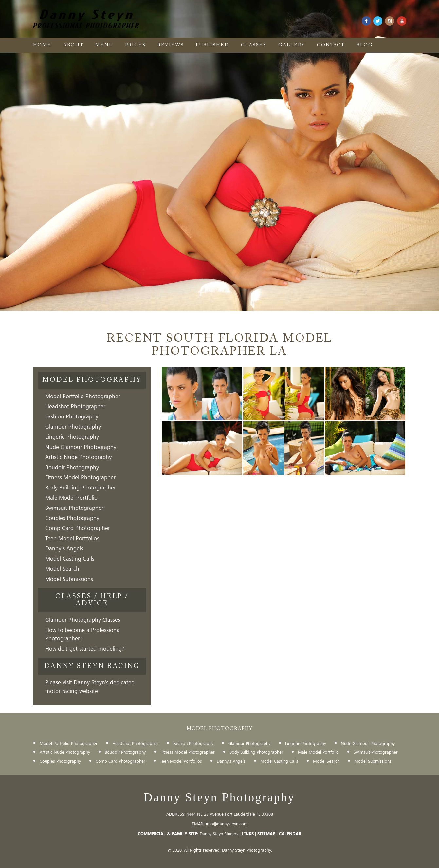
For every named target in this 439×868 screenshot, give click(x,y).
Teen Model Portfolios (72, 538)
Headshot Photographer (75, 406)
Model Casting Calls (70, 558)
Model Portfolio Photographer (83, 396)
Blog (365, 45)
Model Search (62, 569)
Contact (331, 45)
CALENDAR (290, 833)
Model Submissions (69, 579)
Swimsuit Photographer (74, 508)
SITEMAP (266, 833)
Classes (254, 45)
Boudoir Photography (72, 467)
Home (42, 45)
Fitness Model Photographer (80, 477)
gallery (292, 45)
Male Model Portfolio (71, 498)
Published (212, 45)
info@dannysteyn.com (227, 824)
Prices (135, 45)
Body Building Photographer (81, 487)
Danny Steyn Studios (219, 833)
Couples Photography (72, 518)
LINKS (248, 833)
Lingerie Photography (72, 437)
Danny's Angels (64, 548)
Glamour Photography (73, 426)
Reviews (171, 45)
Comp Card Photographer (78, 528)
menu (104, 45)
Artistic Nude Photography (78, 457)
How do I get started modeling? (85, 648)
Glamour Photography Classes (83, 620)
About (73, 45)
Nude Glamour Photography (81, 447)
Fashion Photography (72, 416)
